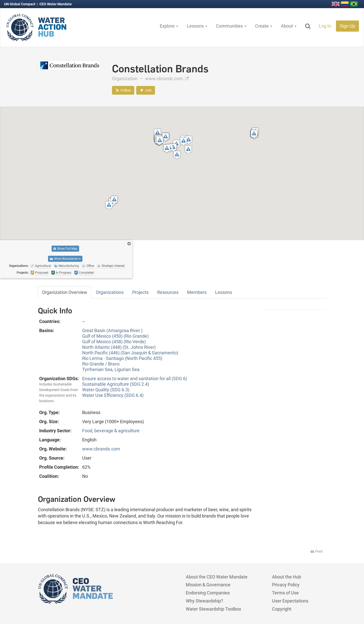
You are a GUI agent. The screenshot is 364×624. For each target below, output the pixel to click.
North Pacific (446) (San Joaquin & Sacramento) (130, 353)
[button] (109, 205)
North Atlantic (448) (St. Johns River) (119, 347)
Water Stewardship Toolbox (213, 609)
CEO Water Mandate (56, 4)
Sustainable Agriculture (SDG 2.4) (116, 384)
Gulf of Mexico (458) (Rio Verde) (114, 342)
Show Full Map (65, 249)
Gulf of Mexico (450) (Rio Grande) (115, 336)
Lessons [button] (197, 26)
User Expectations (290, 601)
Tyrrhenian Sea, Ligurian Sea (111, 369)
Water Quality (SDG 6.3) (106, 390)
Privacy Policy (286, 585)
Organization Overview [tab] (65, 292)
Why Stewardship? (204, 601)
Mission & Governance (208, 585)
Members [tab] (197, 292)
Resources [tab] (168, 292)
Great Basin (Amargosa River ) (112, 330)
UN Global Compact (20, 4)
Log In (325, 26)
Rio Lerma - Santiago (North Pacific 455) (122, 358)
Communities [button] (231, 26)
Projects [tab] (140, 292)
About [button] (289, 26)
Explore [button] (169, 26)
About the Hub (287, 577)
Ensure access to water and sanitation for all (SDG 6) (135, 379)
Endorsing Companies (208, 593)
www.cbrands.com (167, 79)
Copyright (282, 609)
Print (316, 551)
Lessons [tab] (224, 292)
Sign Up (347, 26)
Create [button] (264, 26)
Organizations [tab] (110, 292)
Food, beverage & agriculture (111, 431)
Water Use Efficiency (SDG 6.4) (113, 395)
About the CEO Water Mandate (217, 577)
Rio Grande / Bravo (101, 364)
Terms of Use (285, 593)
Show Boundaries (65, 259)
